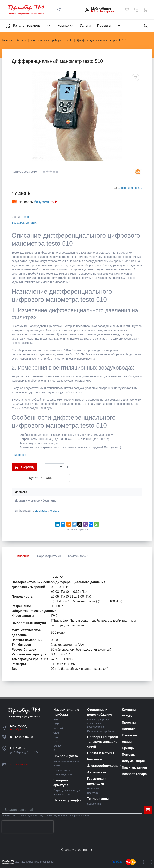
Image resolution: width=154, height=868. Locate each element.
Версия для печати (130, 188)
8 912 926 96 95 (22, 737)
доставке (41, 511)
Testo (25, 217)
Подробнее (19, 455)
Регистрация (107, 11)
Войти (95, 11)
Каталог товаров (28, 26)
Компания (65, 26)
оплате (55, 511)
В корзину (24, 467)
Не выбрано (18, 730)
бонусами (42, 202)
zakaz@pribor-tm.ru (21, 765)
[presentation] (28, 827)
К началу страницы (77, 850)
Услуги (85, 26)
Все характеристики (25, 223)
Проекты (104, 26)
